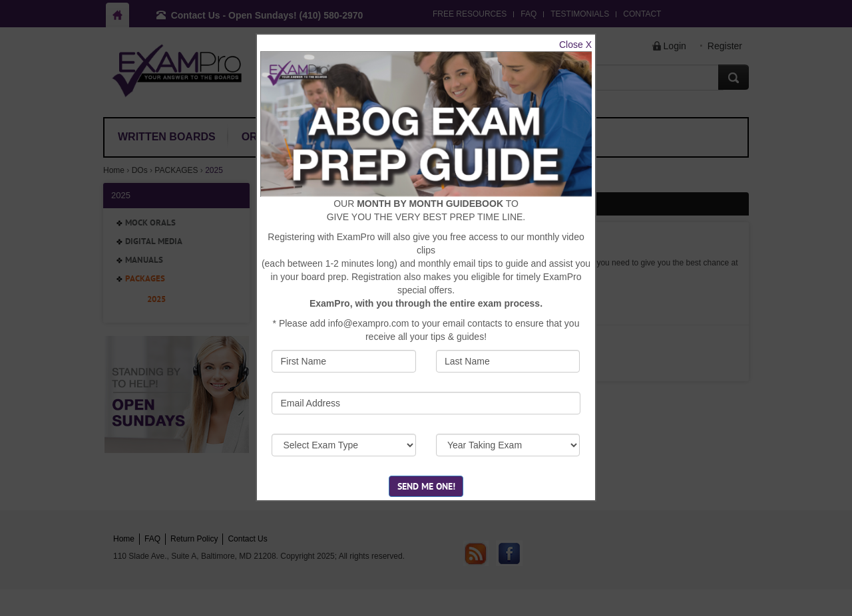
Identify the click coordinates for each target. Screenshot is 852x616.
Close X (575, 45)
